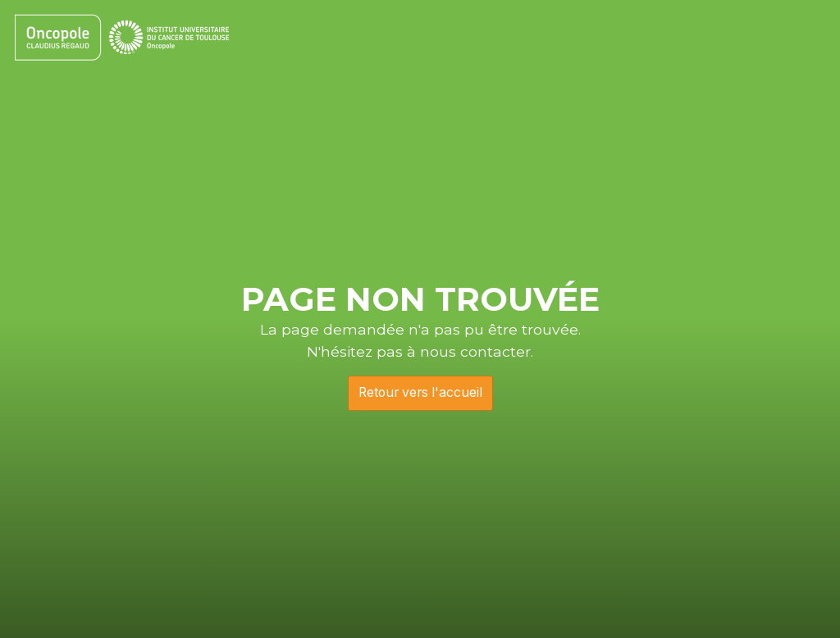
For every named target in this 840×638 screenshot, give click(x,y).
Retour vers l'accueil (420, 392)
